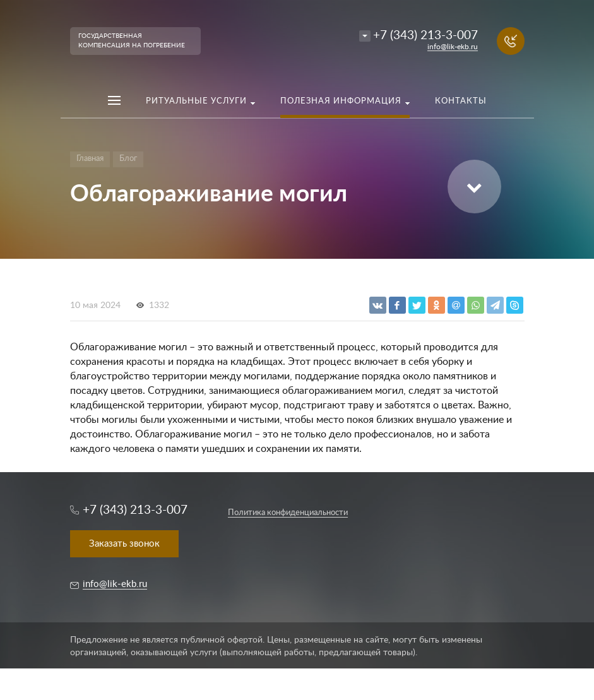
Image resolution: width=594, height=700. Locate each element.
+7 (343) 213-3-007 (425, 36)
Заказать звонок (124, 544)
